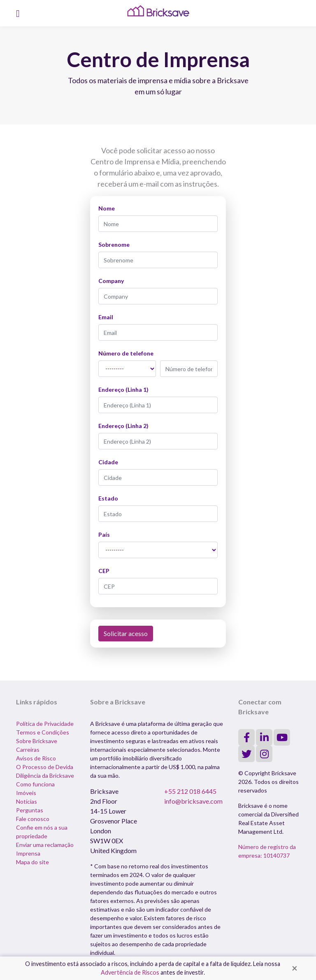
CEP (104, 571)
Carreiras (28, 750)
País (104, 534)
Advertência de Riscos (130, 972)
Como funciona (35, 784)
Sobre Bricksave (37, 741)
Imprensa (28, 853)
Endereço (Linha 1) (123, 389)
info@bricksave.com (193, 801)
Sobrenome (114, 244)
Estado (108, 498)
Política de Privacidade (45, 724)
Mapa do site (33, 862)
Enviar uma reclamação (45, 845)
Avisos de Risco (36, 758)
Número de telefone (126, 353)
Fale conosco (33, 819)
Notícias (27, 801)
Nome (107, 208)
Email (106, 317)
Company (111, 281)
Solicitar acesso (126, 633)
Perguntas (30, 810)
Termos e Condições (43, 732)
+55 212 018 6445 (190, 791)
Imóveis (26, 793)
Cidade (108, 462)
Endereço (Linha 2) (123, 426)
